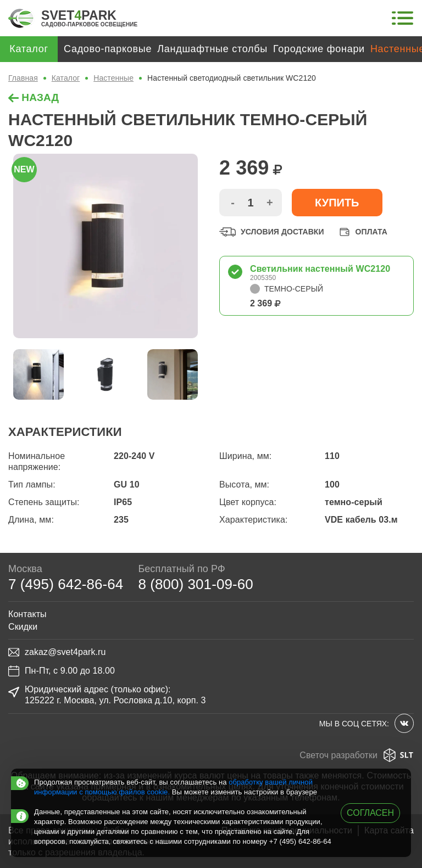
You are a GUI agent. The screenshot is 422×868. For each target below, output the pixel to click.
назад (34, 97)
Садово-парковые (108, 49)
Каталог (66, 78)
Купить (337, 203)
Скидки (23, 627)
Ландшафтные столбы (212, 49)
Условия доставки (272, 232)
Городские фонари (319, 49)
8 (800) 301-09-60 (195, 584)
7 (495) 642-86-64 (66, 584)
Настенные (113, 78)
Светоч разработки (357, 755)
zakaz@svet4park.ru (57, 652)
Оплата (362, 232)
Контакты (27, 614)
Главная (23, 78)
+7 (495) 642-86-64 (300, 841)
